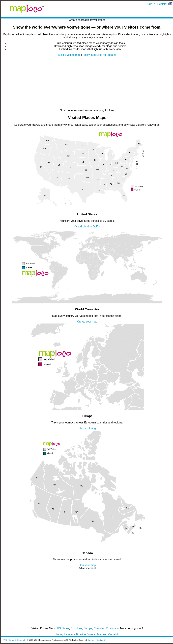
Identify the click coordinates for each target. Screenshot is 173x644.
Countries (76, 628)
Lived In (87, 227)
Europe (88, 628)
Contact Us (101, 640)
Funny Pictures (65, 634)
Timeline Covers (85, 634)
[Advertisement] (87, 83)
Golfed (97, 227)
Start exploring (87, 428)
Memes (102, 634)
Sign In (151, 4)
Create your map (87, 322)
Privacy (91, 640)
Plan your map (87, 565)
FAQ (5, 640)
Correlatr (113, 634)
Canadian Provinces (106, 628)
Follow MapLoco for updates (99, 55)
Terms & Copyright (17, 640)
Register (162, 4)
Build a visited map (69, 55)
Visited (78, 227)
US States (63, 628)
